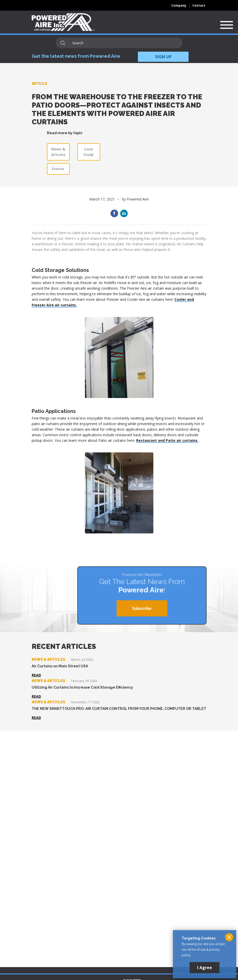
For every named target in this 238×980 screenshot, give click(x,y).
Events (58, 169)
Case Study (89, 152)
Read (36, 675)
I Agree (205, 968)
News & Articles (58, 152)
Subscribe (142, 608)
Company (179, 5)
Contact (199, 5)
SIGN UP (163, 57)
